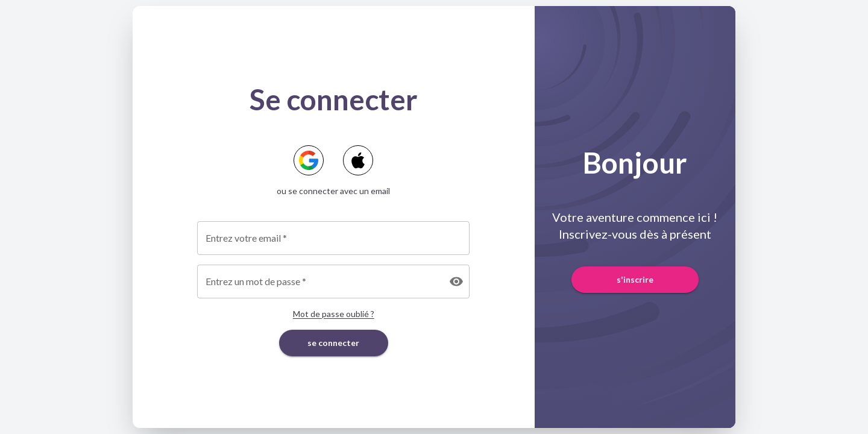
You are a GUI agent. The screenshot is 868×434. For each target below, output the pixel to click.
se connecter (334, 343)
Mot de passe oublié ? (334, 314)
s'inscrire (635, 280)
